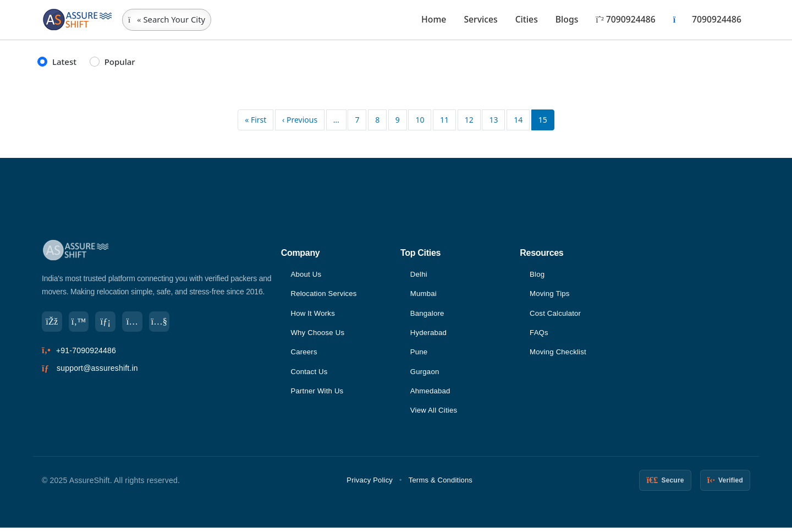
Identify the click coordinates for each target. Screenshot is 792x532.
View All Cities (435, 414)
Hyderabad (430, 334)
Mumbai (424, 294)
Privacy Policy (370, 484)
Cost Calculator (557, 315)
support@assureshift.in (97, 370)
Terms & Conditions (441, 484)
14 (518, 120)
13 (493, 120)
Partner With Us (318, 394)
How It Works (314, 315)
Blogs (567, 19)
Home (434, 19)
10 (420, 120)
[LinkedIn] (110, 322)
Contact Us (310, 375)
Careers (304, 354)
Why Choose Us (319, 334)
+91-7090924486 (86, 352)
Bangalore (428, 315)
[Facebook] (53, 322)
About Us (307, 275)
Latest (64, 62)
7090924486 (625, 19)
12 (469, 120)
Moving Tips (551, 294)
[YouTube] (167, 322)
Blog (538, 275)
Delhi (419, 275)
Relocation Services (326, 294)
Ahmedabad (431, 394)
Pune (420, 354)
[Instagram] (139, 322)
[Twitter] (81, 322)
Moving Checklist (560, 354)
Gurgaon (426, 375)
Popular (120, 62)
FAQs (540, 334)
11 (444, 120)
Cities (527, 19)
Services (480, 19)
